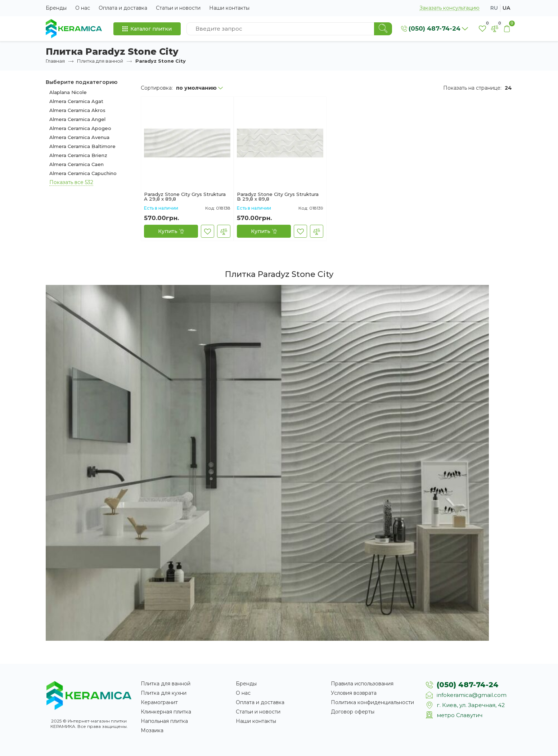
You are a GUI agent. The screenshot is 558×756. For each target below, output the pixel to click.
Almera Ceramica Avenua (79, 137)
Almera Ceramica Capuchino (83, 173)
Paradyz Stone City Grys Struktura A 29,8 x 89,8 (185, 197)
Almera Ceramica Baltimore (82, 146)
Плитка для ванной (100, 61)
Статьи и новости (178, 8)
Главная (55, 61)
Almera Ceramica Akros (77, 110)
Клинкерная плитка (166, 712)
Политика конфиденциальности (372, 702)
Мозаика (152, 730)
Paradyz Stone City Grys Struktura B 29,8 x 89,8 (278, 197)
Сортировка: (157, 88)
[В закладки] (208, 231)
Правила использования (362, 684)
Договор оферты (353, 712)
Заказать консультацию (449, 8)
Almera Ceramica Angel (77, 119)
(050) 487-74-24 (468, 685)
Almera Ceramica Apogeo (80, 128)
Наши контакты (229, 8)
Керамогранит (159, 702)
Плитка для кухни (164, 693)
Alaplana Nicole (68, 92)
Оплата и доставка (123, 8)
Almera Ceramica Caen (76, 164)
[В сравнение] (224, 231)
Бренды (56, 8)
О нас (83, 8)
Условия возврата (354, 693)
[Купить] (171, 231)
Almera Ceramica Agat (76, 101)
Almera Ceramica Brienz (78, 155)
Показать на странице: (472, 88)
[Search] (383, 29)
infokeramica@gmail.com (472, 695)
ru (494, 8)
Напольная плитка (164, 721)
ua (506, 8)
